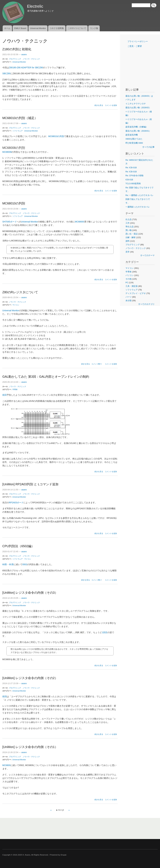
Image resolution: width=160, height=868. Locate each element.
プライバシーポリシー (138, 41)
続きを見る (99, 105)
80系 (11, 564)
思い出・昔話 (132, 234)
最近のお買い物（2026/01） (138, 131)
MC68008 (7, 152)
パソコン (130, 275)
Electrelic (35, 6)
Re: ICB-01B (131, 168)
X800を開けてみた (134, 139)
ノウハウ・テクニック (31, 59)
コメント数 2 (96, 580)
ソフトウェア (17, 131)
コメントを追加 (111, 105)
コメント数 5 (96, 364)
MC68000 (79, 222)
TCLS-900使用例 (133, 184)
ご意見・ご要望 (135, 46)
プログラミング (15, 59)
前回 (5, 395)
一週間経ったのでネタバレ (138, 207)
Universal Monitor (38, 28)
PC (127, 283)
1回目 (105, 633)
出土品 (129, 219)
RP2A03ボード (16, 503)
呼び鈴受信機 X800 (134, 143)
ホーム (7, 28)
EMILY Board (20, 28)
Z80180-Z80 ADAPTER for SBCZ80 (26, 68)
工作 (127, 223)
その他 (129, 279)
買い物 (129, 230)
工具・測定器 (132, 286)
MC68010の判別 (56, 136)
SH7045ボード (10, 222)
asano (24, 55)
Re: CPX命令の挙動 (134, 176)
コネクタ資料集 (57, 28)
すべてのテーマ (147, 255)
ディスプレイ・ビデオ (136, 293)
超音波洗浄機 (132, 135)
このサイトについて (77, 28)
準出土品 (130, 227)
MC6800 (6, 765)
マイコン (16, 305)
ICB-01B (129, 180)
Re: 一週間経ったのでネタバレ (139, 195)
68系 (5, 564)
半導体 (15, 389)
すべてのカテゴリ (146, 304)
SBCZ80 (6, 74)
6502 (25, 564)
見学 (127, 252)
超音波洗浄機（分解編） (137, 127)
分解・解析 (131, 237)
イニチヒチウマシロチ (136, 104)
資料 (127, 241)
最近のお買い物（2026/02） (138, 108)
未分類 (129, 301)
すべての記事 (148, 147)
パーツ (129, 297)
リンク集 (94, 28)
